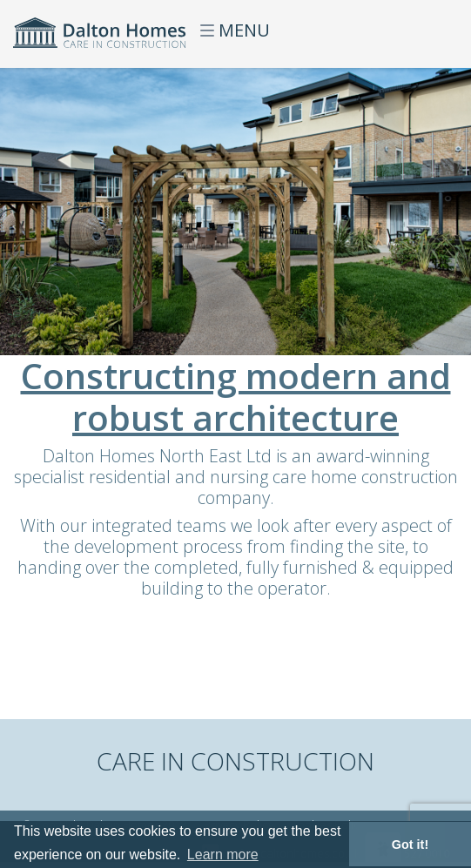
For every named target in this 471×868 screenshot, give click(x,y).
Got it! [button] (410, 844)
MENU (235, 30)
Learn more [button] (223, 855)
